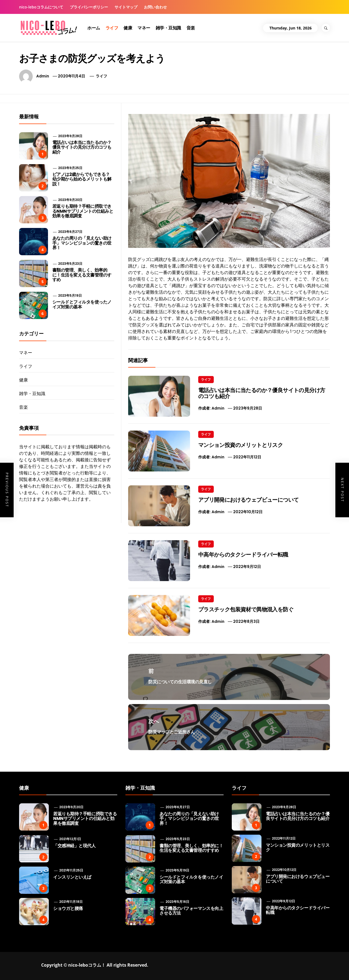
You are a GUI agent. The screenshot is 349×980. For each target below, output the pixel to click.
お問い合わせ (155, 7)
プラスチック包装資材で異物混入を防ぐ (246, 609)
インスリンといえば (72, 877)
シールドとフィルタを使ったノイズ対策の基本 (82, 304)
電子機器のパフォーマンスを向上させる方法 (191, 911)
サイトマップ (126, 7)
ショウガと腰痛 (68, 908)
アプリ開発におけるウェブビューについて (249, 500)
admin (43, 76)
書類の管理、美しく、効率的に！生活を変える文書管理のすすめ (82, 275)
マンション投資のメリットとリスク (240, 445)
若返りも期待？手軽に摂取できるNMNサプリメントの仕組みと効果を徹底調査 (83, 211)
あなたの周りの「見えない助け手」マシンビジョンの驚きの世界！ (82, 243)
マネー (144, 28)
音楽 (191, 28)
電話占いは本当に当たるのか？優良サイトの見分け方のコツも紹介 (262, 393)
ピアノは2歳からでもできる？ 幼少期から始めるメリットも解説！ (82, 179)
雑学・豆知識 (168, 28)
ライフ (112, 28)
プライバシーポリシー (89, 7)
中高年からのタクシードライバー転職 (243, 555)
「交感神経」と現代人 (74, 846)
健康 (128, 28)
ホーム (94, 28)
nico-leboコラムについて (41, 7)
